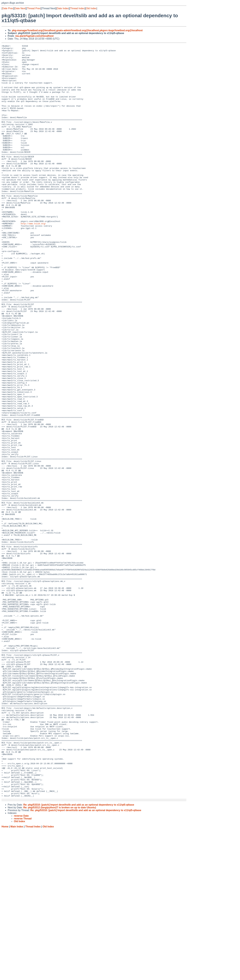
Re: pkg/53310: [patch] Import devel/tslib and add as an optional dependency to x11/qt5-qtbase (79, 955)
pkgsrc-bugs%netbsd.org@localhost (121, 30)
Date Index (63, 8)
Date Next (20, 8)
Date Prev (8, 8)
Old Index (91, 8)
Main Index (17, 977)
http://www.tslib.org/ (33, 259)
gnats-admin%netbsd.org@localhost (78, 30)
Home (5, 977)
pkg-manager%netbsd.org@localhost (34, 30)
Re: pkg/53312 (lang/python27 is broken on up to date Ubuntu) (60, 958)
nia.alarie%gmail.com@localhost (34, 36)
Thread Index (77, 8)
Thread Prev (34, 8)
